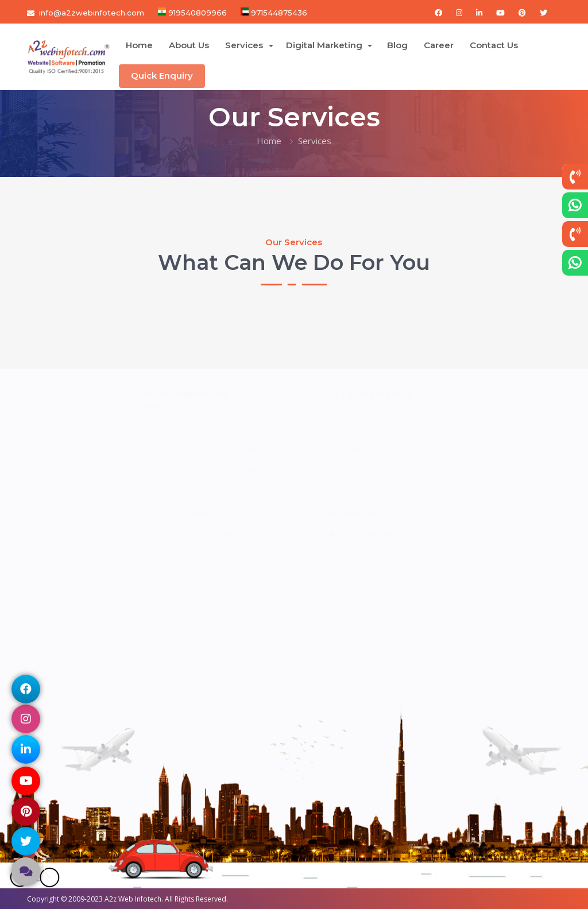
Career (439, 45)
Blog (397, 45)
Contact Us (494, 45)
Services (245, 45)
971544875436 (278, 13)
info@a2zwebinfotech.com (92, 13)
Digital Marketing (325, 45)
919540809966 (196, 13)
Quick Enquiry (162, 76)
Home (139, 45)
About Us (189, 45)
